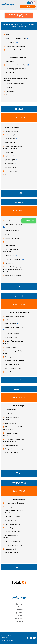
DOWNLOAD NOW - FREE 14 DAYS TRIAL (19, 15)
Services (19, 604)
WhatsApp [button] (29, 221)
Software (19, 607)
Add (19, 193)
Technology (19, 618)
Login (28, 6)
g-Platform (19, 610)
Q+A (19, 624)
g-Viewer (19, 616)
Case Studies (19, 621)
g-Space (19, 613)
